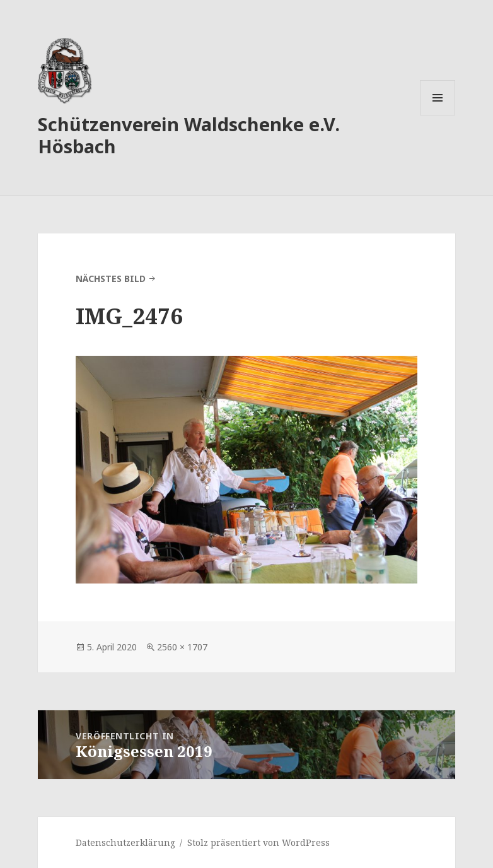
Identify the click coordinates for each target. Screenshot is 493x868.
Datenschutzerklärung (125, 842)
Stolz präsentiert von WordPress (258, 842)
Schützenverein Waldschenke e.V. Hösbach (189, 135)
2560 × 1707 (182, 647)
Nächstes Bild (111, 279)
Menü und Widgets (438, 115)
